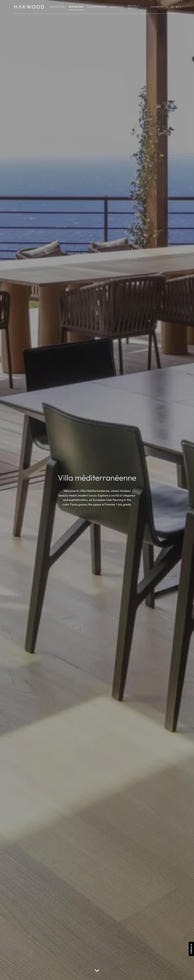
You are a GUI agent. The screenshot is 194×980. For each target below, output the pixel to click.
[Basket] (172, 7)
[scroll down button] (97, 971)
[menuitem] (57, 7)
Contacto (157, 7)
